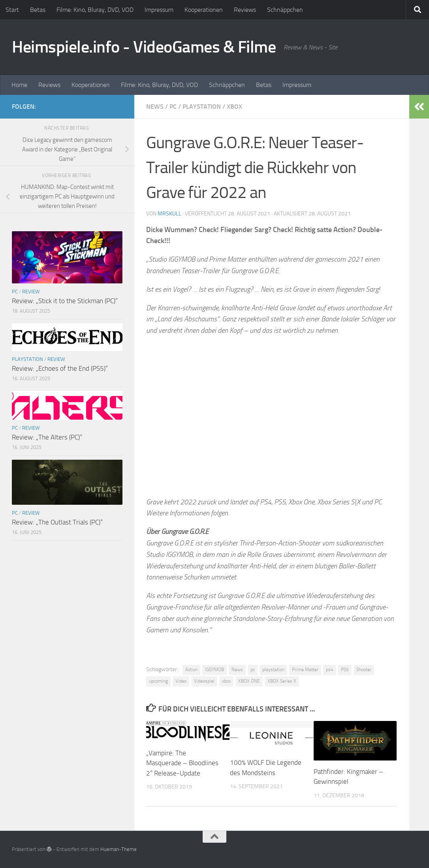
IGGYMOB (214, 670)
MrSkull (169, 214)
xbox (226, 681)
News (155, 107)
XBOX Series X (282, 681)
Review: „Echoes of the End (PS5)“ (60, 368)
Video (181, 681)
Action (191, 670)
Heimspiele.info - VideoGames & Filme (144, 47)
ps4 (330, 670)
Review (31, 292)
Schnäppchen (285, 10)
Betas (38, 10)
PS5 (345, 670)
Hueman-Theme (119, 849)
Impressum (159, 10)
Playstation (202, 107)
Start (12, 10)
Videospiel (204, 681)
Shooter (364, 670)
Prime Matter (305, 670)
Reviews (245, 10)
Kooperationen (204, 10)
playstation (273, 670)
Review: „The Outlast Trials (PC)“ (57, 522)
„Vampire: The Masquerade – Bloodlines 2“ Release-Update (182, 763)
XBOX (234, 107)
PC (173, 107)
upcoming (158, 681)
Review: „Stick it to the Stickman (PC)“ (65, 301)
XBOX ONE (249, 681)
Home (19, 85)
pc (253, 670)
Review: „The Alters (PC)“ (47, 437)
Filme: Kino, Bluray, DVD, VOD (95, 10)
